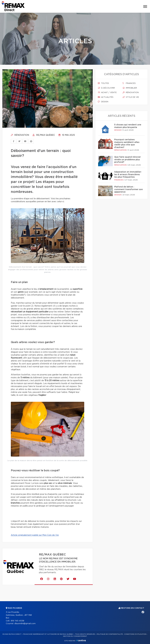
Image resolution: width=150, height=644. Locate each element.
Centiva (81, 640)
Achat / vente (107, 92)
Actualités (106, 97)
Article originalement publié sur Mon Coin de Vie (35, 535)
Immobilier (130, 88)
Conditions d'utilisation (135, 634)
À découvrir (106, 88)
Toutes (103, 83)
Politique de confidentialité (110, 634)
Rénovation (20, 135)
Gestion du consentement (75, 636)
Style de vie (131, 97)
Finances (129, 83)
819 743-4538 (18, 621)
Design (103, 102)
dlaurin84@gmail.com (25, 624)
